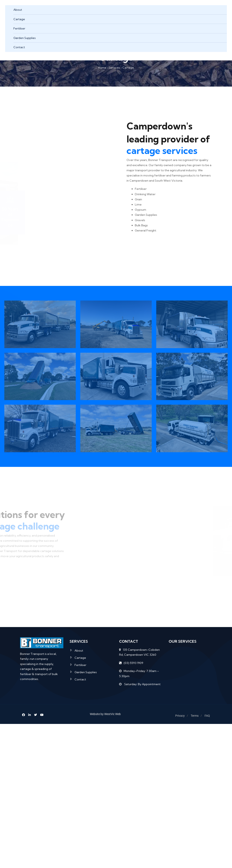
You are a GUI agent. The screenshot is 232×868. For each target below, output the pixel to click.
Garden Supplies (25, 38)
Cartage (19, 19)
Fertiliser (19, 28)
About (18, 10)
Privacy (180, 716)
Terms (195, 716)
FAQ (207, 716)
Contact (19, 47)
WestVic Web (112, 714)
